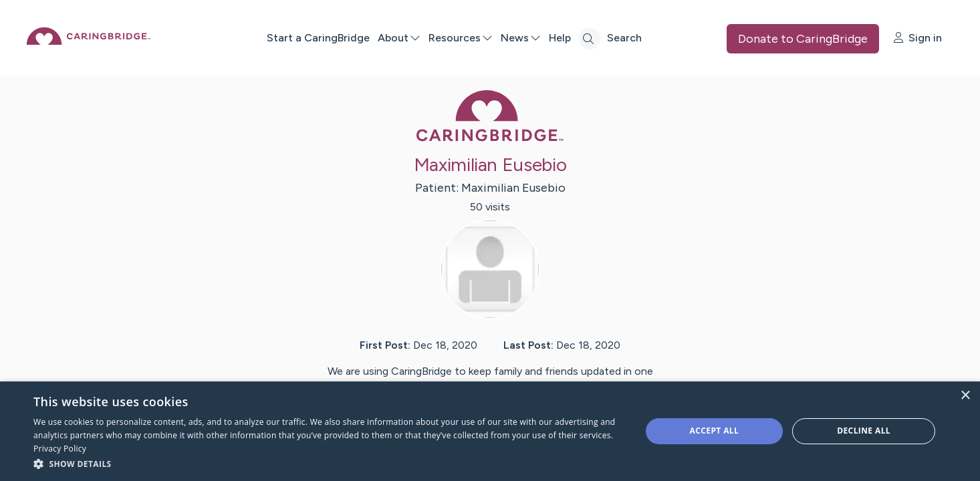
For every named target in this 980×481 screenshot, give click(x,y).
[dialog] (490, 431)
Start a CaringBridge (362, 38)
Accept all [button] (715, 431)
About (443, 38)
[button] (328, 463)
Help (604, 38)
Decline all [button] (864, 431)
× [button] (965, 396)
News (565, 38)
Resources (505, 38)
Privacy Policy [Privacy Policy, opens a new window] (60, 449)
